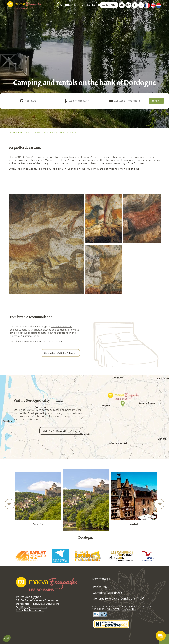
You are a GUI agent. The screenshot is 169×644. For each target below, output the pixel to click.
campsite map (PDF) (107, 617)
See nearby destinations (61, 446)
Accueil (30, 133)
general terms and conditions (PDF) (118, 622)
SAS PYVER (113, 633)
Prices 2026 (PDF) (105, 611)
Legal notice (129, 633)
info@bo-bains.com (30, 634)
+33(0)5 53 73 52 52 (78, 5)
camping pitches (66, 347)
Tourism (42, 133)
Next (159, 504)
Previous (10, 504)
